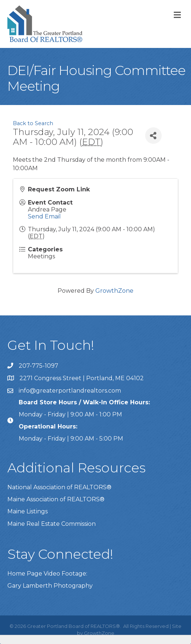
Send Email (44, 216)
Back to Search (33, 123)
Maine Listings (27, 511)
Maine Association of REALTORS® (56, 499)
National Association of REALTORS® (59, 487)
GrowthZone (114, 291)
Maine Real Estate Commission (52, 524)
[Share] (153, 136)
